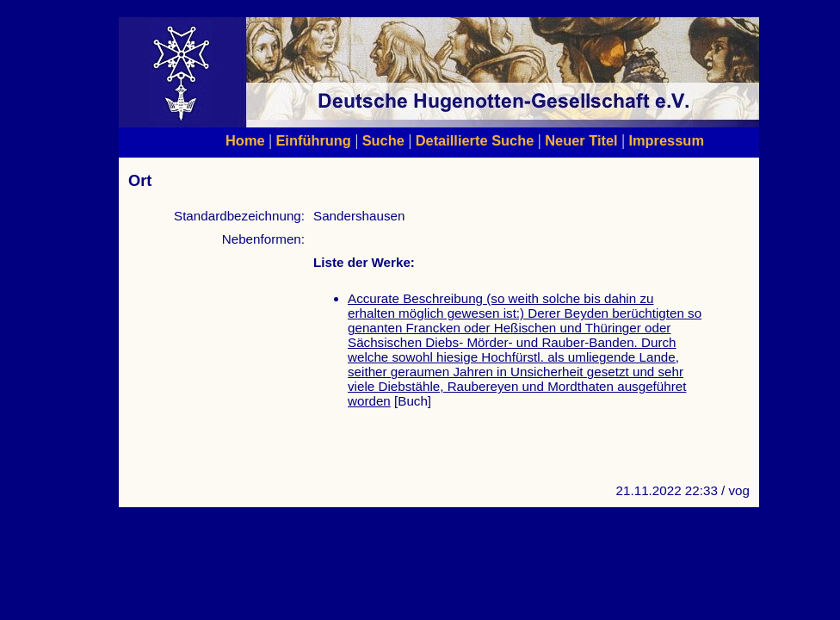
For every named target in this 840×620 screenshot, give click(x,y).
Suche (383, 140)
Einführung (313, 140)
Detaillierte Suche (475, 140)
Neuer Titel (581, 140)
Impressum (666, 140)
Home (245, 140)
